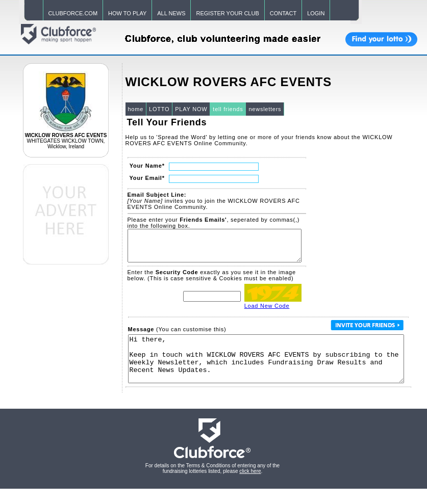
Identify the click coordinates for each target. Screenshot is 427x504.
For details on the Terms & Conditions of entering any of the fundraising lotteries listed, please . (212, 484)
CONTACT (283, 13)
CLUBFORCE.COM (73, 13)
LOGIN (316, 13)
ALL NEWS (171, 13)
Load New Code (267, 312)
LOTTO (159, 109)
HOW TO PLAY (127, 13)
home (136, 109)
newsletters (265, 109)
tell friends (228, 109)
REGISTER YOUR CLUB (227, 13)
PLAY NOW (191, 109)
